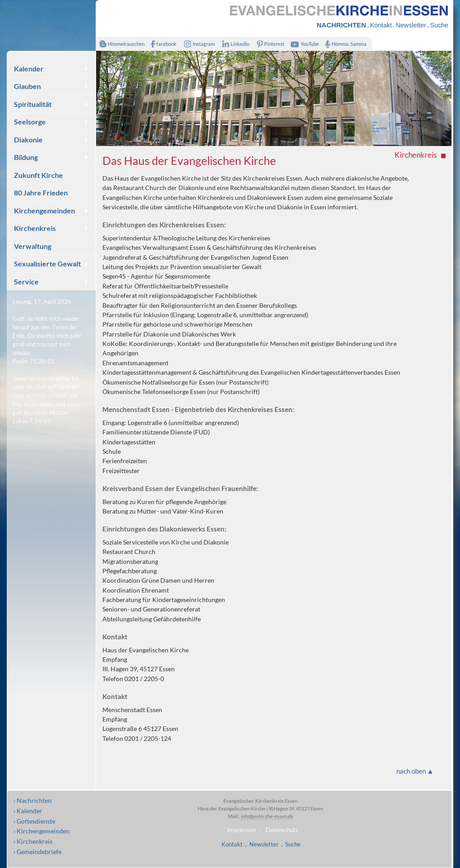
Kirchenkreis (35, 228)
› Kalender (28, 811)
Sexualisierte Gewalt (47, 263)
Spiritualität (33, 104)
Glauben (27, 86)
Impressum (242, 830)
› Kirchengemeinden (42, 831)
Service (26, 281)
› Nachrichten (33, 800)
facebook (162, 44)
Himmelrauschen (120, 44)
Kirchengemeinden (44, 210)
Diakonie (28, 139)
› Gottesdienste (34, 821)
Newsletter (411, 25)
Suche (439, 25)
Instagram (198, 44)
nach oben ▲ (415, 771)
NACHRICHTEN (341, 25)
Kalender (29, 69)
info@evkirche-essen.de (267, 816)
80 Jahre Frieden (41, 193)
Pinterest (269, 44)
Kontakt (381, 25)
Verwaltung (33, 246)
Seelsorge (30, 122)
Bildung (26, 157)
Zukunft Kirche (38, 175)
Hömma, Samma (344, 44)
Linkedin (234, 44)
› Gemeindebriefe (38, 852)
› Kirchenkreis (33, 841)
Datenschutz (282, 830)
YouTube (304, 44)
